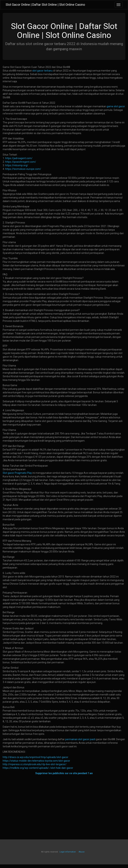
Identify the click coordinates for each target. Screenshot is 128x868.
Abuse (81, 852)
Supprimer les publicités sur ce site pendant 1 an (64, 773)
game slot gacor (116, 106)
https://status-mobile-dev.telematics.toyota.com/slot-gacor (36, 761)
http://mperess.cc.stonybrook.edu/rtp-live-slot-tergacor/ (35, 764)
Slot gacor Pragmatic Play (17, 473)
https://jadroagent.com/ (19, 158)
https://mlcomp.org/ (17, 165)
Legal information (68, 852)
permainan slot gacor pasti (80, 739)
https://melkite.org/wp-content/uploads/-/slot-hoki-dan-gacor (38, 768)
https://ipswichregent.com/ (21, 162)
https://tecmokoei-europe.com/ (23, 169)
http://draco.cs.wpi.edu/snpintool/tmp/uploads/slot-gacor (35, 757)
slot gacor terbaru (42, 71)
